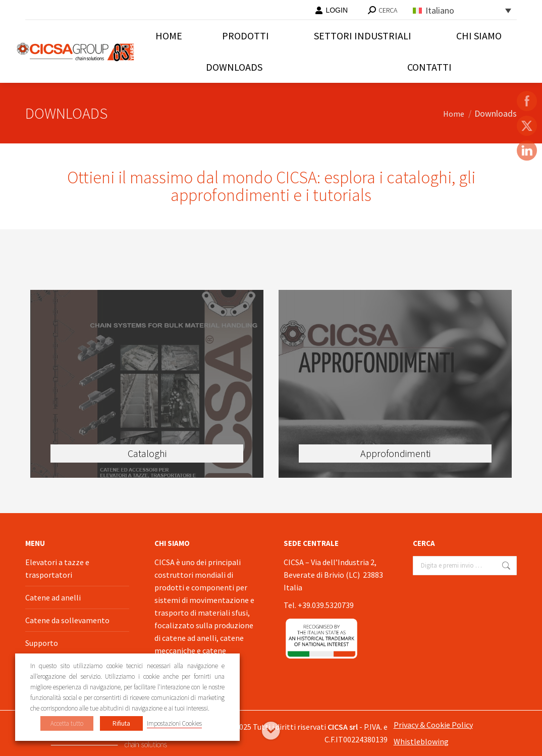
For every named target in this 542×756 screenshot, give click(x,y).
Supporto (42, 643)
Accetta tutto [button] (67, 723)
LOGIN (331, 10)
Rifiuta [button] (121, 723)
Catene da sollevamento (67, 620)
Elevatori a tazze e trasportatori (57, 568)
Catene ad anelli (53, 597)
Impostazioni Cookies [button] (174, 723)
